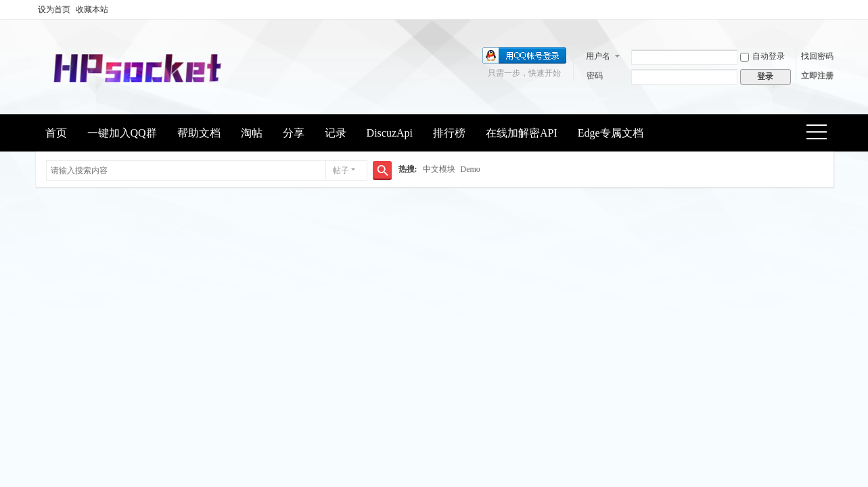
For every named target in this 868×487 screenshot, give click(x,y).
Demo (471, 169)
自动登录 (762, 56)
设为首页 (54, 9)
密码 (595, 76)
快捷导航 (821, 134)
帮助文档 (199, 133)
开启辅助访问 (830, 9)
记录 (336, 133)
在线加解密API (522, 133)
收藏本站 (92, 9)
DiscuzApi (390, 133)
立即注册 (817, 76)
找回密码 (817, 56)
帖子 (341, 170)
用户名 (598, 56)
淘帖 (252, 133)
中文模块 (439, 169)
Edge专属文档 (611, 133)
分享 (294, 133)
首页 (56, 133)
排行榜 (449, 133)
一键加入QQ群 (122, 133)
